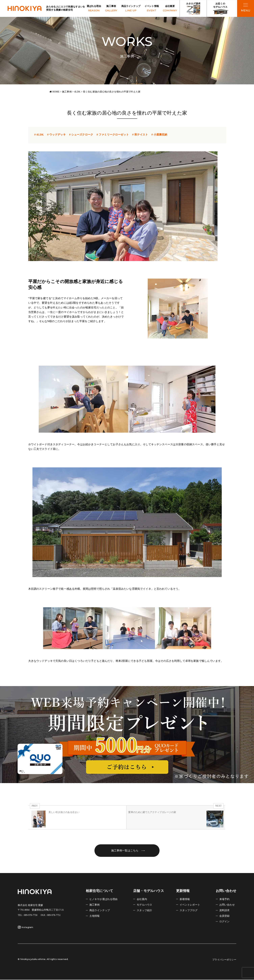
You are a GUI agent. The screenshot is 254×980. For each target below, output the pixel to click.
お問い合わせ (228, 905)
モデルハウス (145, 905)
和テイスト (140, 135)
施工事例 (111, 9)
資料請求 (225, 911)
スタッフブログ (189, 911)
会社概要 (170, 9)
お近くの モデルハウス (220, 9)
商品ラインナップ (131, 9)
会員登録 (225, 916)
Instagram (25, 928)
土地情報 (95, 916)
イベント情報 (152, 9)
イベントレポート (191, 905)
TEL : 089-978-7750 (28, 915)
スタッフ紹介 (145, 911)
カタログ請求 (193, 9)
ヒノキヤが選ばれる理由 (104, 899)
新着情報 (185, 899)
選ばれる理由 (94, 9)
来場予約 (225, 899)
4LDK (39, 135)
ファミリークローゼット (112, 135)
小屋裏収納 (159, 135)
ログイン (225, 922)
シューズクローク (81, 135)
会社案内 (142, 899)
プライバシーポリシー (223, 960)
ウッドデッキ (56, 135)
